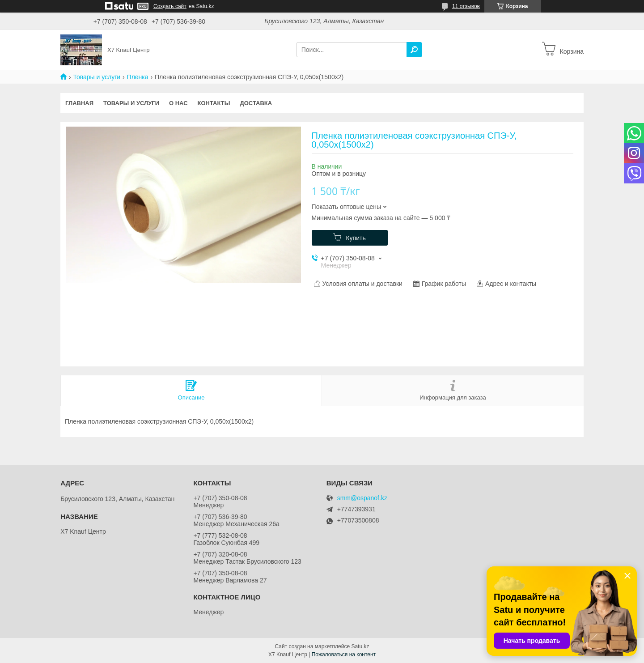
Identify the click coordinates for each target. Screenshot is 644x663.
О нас (178, 103)
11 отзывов (466, 6)
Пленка (138, 77)
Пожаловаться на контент (344, 654)
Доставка (256, 103)
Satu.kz (360, 646)
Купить (356, 238)
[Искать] (414, 50)
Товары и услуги (97, 77)
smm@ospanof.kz (362, 498)
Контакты (214, 103)
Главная (79, 103)
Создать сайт (170, 6)
